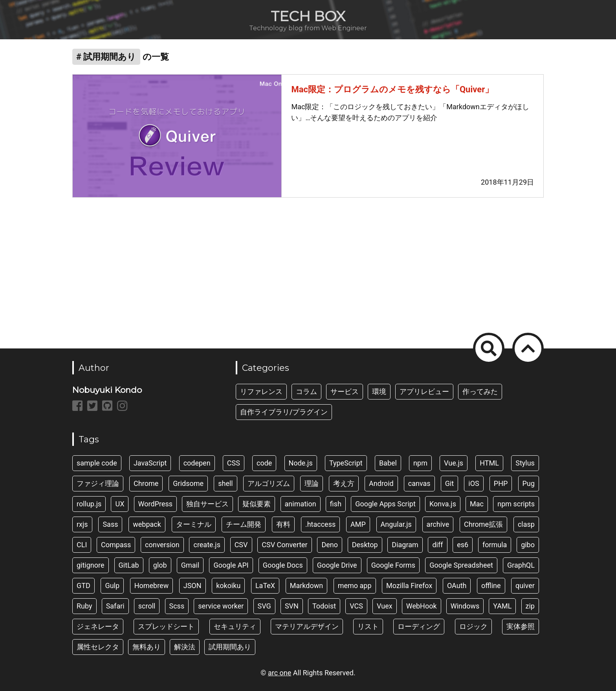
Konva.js (443, 504)
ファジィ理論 (98, 483)
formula (495, 545)
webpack (147, 524)
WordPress (155, 504)
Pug (529, 483)
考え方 (344, 483)
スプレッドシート (166, 626)
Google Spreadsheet (461, 565)
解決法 (185, 647)
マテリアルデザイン (307, 626)
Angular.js (396, 524)
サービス (345, 391)
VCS (356, 606)
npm (420, 463)
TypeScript (346, 463)
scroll (147, 606)
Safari (115, 606)
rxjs (82, 524)
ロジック (473, 626)
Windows (465, 606)
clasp (526, 524)
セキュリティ (235, 626)
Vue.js (454, 463)
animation (301, 504)
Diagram (405, 545)
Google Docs (283, 565)
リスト (368, 626)
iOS (474, 483)
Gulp (112, 586)
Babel (388, 463)
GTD (83, 586)
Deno (330, 545)
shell (225, 483)
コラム (306, 391)
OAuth (457, 586)
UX (120, 504)
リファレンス (261, 391)
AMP (358, 524)
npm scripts (516, 504)
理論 (312, 483)
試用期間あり (230, 647)
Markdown (306, 586)
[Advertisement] (308, 268)
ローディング (419, 626)
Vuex (385, 606)
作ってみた (480, 391)
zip (530, 606)
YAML (502, 606)
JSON (192, 586)
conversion (162, 545)
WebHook (422, 606)
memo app (355, 586)
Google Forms (393, 565)
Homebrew (152, 586)
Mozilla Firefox (409, 586)
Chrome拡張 (483, 524)
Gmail (190, 565)
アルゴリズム (269, 483)
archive (438, 524)
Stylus (525, 463)
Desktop (365, 545)
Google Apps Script (385, 504)
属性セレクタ (98, 647)
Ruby (84, 606)
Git (450, 483)
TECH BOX (308, 16)
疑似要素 (257, 504)
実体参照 (521, 626)
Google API (231, 565)
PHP (501, 483)
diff (437, 545)
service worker (221, 606)
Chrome (146, 483)
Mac (477, 504)
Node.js (301, 463)
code (264, 463)
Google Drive (337, 565)
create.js (207, 545)
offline (491, 586)
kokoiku (228, 586)
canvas (419, 483)
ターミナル (194, 524)
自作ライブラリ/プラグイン (284, 412)
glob (160, 565)
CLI (82, 545)
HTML (489, 463)
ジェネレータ (98, 626)
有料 (283, 524)
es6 (463, 545)
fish (336, 504)
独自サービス (207, 504)
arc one (280, 673)
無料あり (147, 647)
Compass (116, 545)
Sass (110, 524)
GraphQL (521, 565)
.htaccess (320, 524)
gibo (528, 545)
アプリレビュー (424, 391)
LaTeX (265, 586)
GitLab (129, 565)
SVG (264, 606)
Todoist (324, 606)
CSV (241, 545)
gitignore (91, 565)
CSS (234, 463)
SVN (292, 606)
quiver (525, 586)
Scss (177, 606)
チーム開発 (244, 524)
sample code (97, 463)
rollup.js (89, 504)
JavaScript (150, 463)
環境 (379, 391)
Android (381, 483)
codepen (197, 463)
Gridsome (188, 483)
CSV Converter (284, 545)
